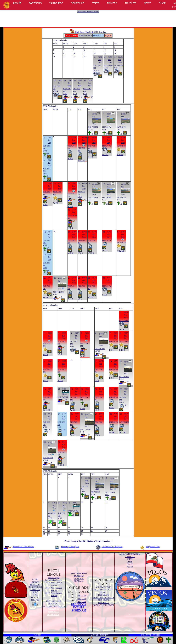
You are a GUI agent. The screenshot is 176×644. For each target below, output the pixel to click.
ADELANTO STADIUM (130, 554)
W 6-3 (112, 407)
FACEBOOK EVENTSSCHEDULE (79, 607)
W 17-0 (120, 155)
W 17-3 (91, 297)
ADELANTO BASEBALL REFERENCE (53, 612)
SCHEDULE (77, 3)
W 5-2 (60, 518)
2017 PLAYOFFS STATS (103, 605)
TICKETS (112, 3)
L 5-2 (82, 432)
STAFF (130, 564)
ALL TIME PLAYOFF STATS (103, 591)
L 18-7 (65, 94)
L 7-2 (75, 94)
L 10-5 (106, 68)
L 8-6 (85, 94)
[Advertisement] (88, 18)
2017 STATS (103, 603)
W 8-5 (55, 295)
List (84, 595)
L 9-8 (104, 295)
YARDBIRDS (56, 3)
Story (100, 62)
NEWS (147, 3)
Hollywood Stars (153, 547)
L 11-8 (90, 157)
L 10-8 (70, 253)
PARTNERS (35, 3)
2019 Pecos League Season (54, 584)
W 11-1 (122, 402)
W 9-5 (83, 356)
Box (99, 60)
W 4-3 (107, 495)
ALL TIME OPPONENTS (54, 606)
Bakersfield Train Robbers (23, 547)
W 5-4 (46, 297)
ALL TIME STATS (103, 587)
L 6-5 (83, 409)
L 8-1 (118, 130)
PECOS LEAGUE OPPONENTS (54, 602)
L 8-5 (97, 381)
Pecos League (54, 578)
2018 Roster (79, 578)
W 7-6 (45, 151)
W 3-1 (45, 268)
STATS (96, 3)
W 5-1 (80, 253)
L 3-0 (59, 427)
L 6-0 (104, 130)
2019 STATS (103, 595)
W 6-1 (119, 200)
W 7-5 (105, 250)
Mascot (130, 567)
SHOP (162, 3)
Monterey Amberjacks (70, 547)
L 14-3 (121, 379)
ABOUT (17, 3)
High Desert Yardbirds (82, 32)
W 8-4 (112, 432)
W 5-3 (46, 381)
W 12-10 (96, 71)
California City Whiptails (112, 547)
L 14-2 (104, 200)
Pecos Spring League (54, 580)
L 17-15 (97, 351)
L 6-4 (72, 346)
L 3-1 (89, 200)
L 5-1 (111, 350)
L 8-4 (60, 354)
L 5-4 (45, 205)
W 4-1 (93, 494)
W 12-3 (105, 155)
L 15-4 (83, 491)
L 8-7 (80, 299)
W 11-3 (91, 253)
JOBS (35, 595)
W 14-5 (122, 329)
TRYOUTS (131, 3)
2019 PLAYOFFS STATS (103, 597)
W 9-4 (60, 381)
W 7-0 (70, 299)
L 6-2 (45, 174)
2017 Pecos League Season (54, 594)
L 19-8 (122, 350)
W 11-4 (122, 432)
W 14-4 (46, 460)
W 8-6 (70, 159)
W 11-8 (90, 130)
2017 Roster (79, 581)
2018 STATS (103, 600)
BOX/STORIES (35, 587)
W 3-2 (45, 245)
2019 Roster (79, 576)
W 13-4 (116, 68)
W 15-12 (47, 410)
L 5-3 (97, 410)
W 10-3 (61, 465)
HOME (35, 579)
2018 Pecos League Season (54, 589)
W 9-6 (97, 435)
